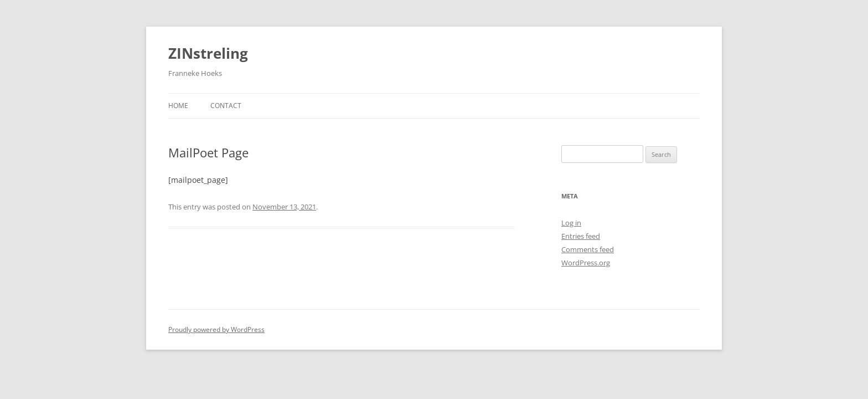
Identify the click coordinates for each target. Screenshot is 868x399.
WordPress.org (586, 263)
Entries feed (581, 236)
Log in (571, 223)
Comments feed (588, 249)
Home (178, 106)
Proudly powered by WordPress (216, 329)
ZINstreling (208, 53)
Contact (226, 106)
